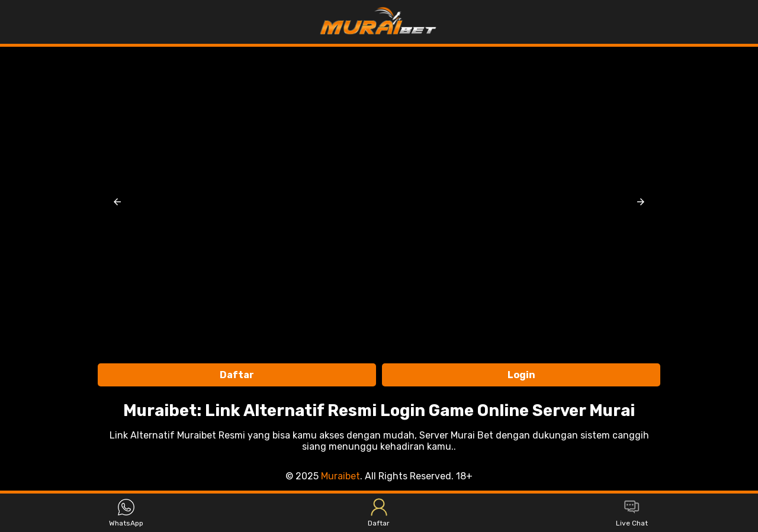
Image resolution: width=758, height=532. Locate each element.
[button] (117, 202)
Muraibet (341, 476)
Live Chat (632, 513)
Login (521, 375)
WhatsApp (126, 513)
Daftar (237, 375)
